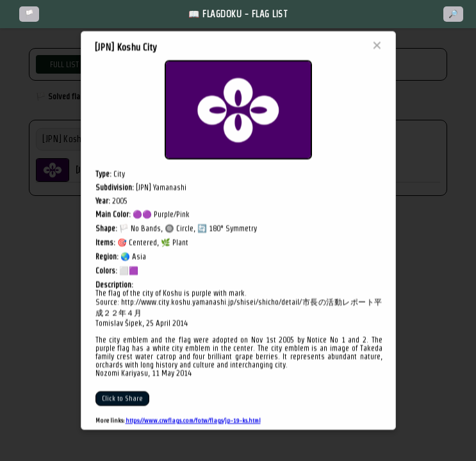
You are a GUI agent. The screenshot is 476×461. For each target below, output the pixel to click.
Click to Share (122, 399)
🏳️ (29, 14)
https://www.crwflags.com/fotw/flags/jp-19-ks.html (193, 420)
